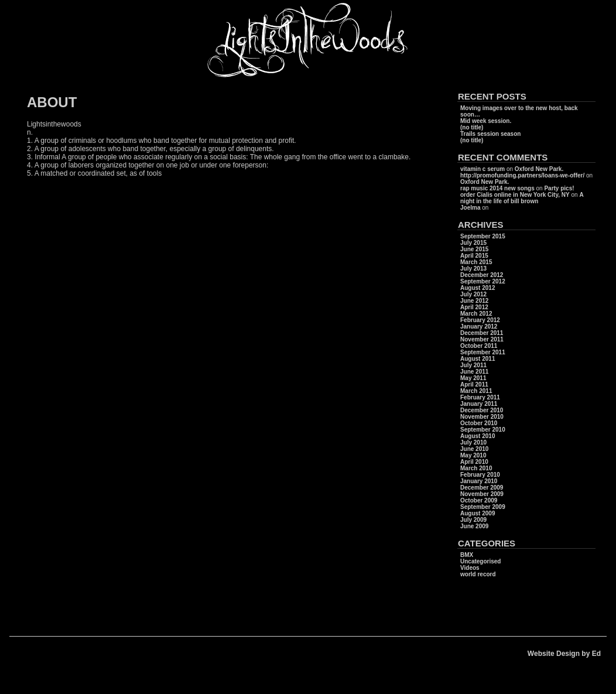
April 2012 (474, 307)
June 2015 (474, 249)
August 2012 (478, 288)
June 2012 (474, 301)
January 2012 (479, 327)
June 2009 (474, 526)
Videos (470, 568)
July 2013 (473, 269)
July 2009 (473, 520)
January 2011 (479, 404)
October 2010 (479, 423)
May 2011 (473, 378)
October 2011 (479, 346)
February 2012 (480, 320)
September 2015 (483, 236)
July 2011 (473, 365)
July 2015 (473, 243)
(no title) (472, 127)
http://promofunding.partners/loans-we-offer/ (522, 175)
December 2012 (482, 275)
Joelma (470, 208)
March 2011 (476, 391)
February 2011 (480, 397)
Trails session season (490, 134)
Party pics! (559, 188)
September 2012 (483, 281)
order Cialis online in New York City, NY (515, 195)
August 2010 (478, 436)
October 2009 (479, 500)
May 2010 (473, 455)
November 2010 (482, 417)
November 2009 (482, 494)
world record (478, 574)
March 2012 (476, 314)
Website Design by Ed (564, 654)
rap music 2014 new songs (497, 188)
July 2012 (473, 294)
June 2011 (474, 372)
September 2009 (483, 507)
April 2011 (474, 384)
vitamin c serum (482, 169)
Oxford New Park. (539, 169)
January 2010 (479, 481)
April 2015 (474, 256)
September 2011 (483, 352)
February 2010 (480, 475)
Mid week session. (486, 121)
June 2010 (474, 449)
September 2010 (483, 430)
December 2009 (482, 488)
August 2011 (478, 359)
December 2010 (482, 410)
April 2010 (474, 462)
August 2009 (478, 513)
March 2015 (476, 262)
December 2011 (482, 333)
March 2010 (476, 468)
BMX (467, 555)
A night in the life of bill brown (522, 198)
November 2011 (482, 339)
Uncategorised (480, 561)
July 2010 (473, 442)
